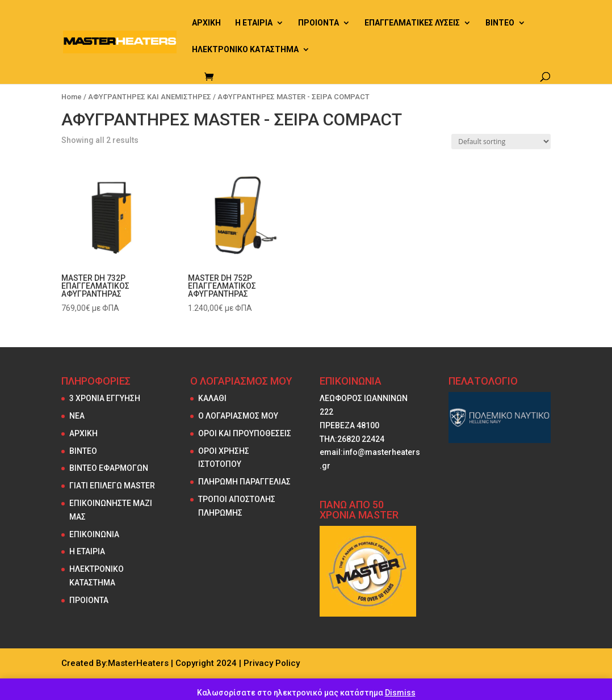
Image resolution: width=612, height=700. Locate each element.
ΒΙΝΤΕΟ (500, 23)
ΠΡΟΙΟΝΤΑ (318, 23)
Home (72, 97)
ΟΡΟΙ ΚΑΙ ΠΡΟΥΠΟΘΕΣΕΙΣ (245, 433)
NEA (77, 416)
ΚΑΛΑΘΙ (212, 398)
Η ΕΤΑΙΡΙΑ (254, 23)
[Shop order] (501, 142)
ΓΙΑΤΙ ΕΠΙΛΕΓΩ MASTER (112, 486)
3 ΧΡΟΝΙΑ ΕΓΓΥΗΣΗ (105, 398)
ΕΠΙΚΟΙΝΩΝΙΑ (94, 534)
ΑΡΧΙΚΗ (206, 23)
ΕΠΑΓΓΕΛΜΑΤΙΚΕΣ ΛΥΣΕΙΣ (412, 23)
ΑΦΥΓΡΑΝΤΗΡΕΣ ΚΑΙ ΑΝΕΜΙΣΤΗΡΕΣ (150, 97)
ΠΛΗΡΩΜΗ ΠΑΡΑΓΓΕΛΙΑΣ (244, 482)
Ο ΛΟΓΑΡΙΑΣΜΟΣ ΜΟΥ (238, 416)
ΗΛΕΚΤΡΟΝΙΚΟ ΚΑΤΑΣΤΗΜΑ (245, 50)
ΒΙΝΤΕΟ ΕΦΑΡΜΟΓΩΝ (109, 468)
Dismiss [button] (400, 693)
